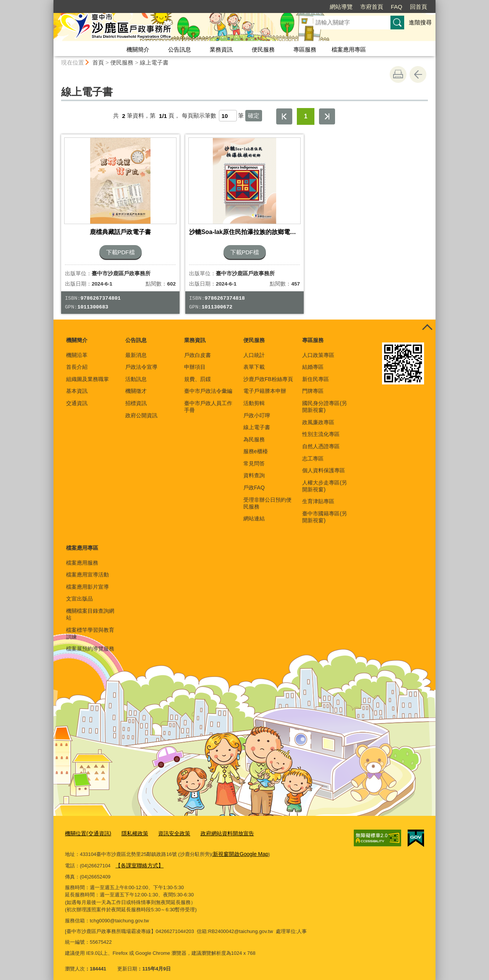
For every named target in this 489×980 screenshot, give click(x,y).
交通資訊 (77, 397)
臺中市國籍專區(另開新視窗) (325, 511)
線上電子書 (154, 62)
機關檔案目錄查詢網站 (90, 609)
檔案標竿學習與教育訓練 (90, 628)
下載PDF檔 (121, 246)
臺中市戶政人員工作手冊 (208, 401)
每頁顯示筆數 (199, 116)
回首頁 (419, 7)
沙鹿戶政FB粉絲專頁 (268, 373)
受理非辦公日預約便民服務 (267, 497)
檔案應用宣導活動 (87, 569)
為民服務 (254, 434)
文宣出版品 (79, 593)
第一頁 (284, 116)
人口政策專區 (318, 349)
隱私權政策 (130, 827)
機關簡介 (138, 49)
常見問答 (254, 458)
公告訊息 (180, 49)
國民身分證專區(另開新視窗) (325, 401)
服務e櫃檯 (256, 446)
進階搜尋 (420, 22)
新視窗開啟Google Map (239, 847)
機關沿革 (77, 349)
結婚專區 (313, 361)
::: (50, 3)
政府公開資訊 (141, 410)
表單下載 (254, 361)
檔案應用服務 (82, 557)
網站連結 (254, 513)
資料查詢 (254, 470)
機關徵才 (136, 386)
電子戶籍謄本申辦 (265, 386)
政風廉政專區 (318, 417)
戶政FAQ (254, 482)
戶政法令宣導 (141, 361)
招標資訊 (136, 397)
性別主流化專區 (321, 429)
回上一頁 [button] (418, 74)
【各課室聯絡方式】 (138, 858)
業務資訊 (221, 49)
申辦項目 (195, 361)
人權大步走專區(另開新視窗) (325, 480)
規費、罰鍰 (198, 373)
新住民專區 (316, 373)
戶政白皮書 (198, 349)
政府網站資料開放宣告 (218, 827)
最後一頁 (327, 116)
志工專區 (313, 453)
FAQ (397, 7)
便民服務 (263, 49)
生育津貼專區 (318, 496)
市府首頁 (372, 7)
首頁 (98, 62)
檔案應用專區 (349, 49)
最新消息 (136, 349)
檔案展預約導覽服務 (90, 643)
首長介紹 (77, 361)
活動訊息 (136, 373)
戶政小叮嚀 (257, 410)
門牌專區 (313, 386)
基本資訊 (77, 386)
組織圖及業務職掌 (87, 373)
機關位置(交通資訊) (87, 827)
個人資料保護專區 (324, 465)
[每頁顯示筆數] (228, 116)
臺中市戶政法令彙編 (208, 386)
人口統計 (254, 349)
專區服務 (305, 49)
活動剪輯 (254, 397)
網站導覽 (341, 7)
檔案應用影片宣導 (87, 581)
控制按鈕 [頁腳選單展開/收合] (427, 322)
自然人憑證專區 (321, 441)
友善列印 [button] (398, 74)
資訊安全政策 (168, 827)
